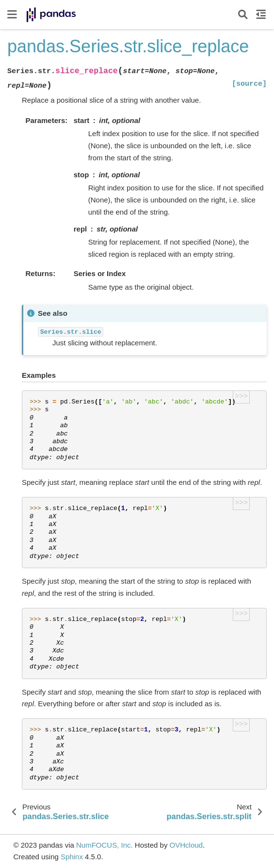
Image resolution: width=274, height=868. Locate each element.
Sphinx (72, 857)
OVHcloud (186, 845)
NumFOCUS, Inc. (105, 845)
